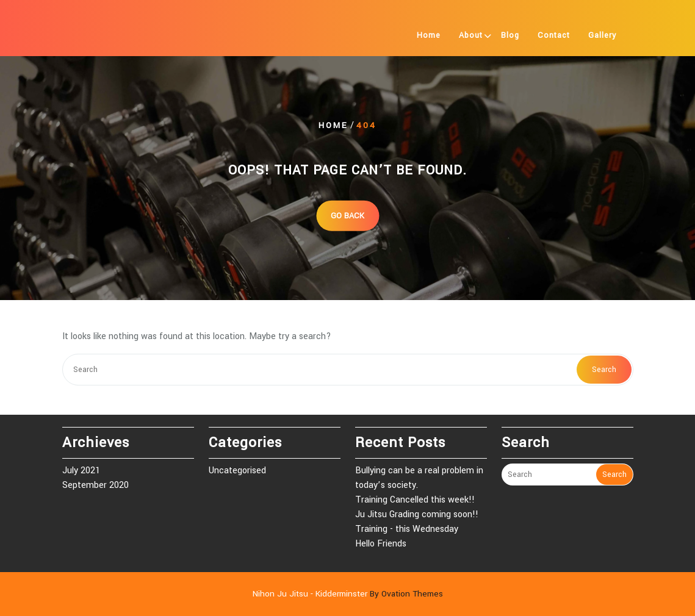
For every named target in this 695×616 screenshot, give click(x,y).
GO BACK (347, 215)
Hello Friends (381, 544)
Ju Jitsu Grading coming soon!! (417, 514)
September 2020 (95, 485)
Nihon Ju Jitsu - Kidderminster (348, 594)
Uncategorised (237, 471)
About (471, 35)
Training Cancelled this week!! (415, 500)
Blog (510, 35)
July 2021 (81, 471)
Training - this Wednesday (407, 529)
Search (604, 370)
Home (429, 35)
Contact (554, 35)
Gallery (602, 35)
